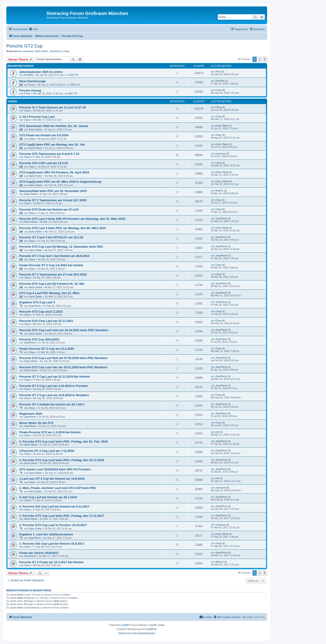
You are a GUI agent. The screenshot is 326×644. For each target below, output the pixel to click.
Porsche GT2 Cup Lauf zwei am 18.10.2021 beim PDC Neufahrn (64, 330)
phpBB (125, 625)
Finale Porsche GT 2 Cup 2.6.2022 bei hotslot (51, 265)
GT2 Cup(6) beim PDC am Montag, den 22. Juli (52, 145)
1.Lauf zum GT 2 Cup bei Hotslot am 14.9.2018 (52, 479)
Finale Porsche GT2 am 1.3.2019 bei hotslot (50, 432)
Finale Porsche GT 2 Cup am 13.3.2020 (47, 349)
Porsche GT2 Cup (24, 46)
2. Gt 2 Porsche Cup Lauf (37, 117)
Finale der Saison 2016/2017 (39, 553)
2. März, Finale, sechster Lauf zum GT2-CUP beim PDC (58, 488)
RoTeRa (29, 75)
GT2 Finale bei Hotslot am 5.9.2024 (44, 135)
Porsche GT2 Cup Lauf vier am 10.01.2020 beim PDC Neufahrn (63, 367)
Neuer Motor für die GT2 (36, 423)
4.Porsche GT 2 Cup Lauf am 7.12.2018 (47, 451)
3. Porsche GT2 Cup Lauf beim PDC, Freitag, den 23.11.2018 (62, 460)
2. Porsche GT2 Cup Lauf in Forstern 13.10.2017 (53, 525)
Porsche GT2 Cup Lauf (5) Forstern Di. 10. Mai (52, 284)
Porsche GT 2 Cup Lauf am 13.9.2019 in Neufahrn (54, 395)
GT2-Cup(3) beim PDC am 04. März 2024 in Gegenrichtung (60, 182)
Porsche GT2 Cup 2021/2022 (39, 339)
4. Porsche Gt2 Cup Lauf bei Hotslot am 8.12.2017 (54, 506)
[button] (265, 59)
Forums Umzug (30, 90)
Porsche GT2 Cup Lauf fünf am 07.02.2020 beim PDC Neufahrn (64, 358)
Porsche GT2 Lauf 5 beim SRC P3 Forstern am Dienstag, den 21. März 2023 (72, 219)
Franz (32, 85)
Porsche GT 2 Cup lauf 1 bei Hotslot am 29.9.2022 (54, 256)
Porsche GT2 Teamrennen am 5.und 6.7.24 (49, 154)
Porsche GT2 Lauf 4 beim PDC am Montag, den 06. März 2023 (63, 228)
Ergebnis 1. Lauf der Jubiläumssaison (46, 534)
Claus (66, 51)
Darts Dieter (42, 51)
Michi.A (220, 562)
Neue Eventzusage (32, 81)
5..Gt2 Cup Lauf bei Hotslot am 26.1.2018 (48, 497)
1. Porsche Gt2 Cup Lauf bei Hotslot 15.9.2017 (52, 544)
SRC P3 (74, 75)
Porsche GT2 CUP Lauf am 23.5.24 (44, 163)
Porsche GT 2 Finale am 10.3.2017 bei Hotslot (51, 562)
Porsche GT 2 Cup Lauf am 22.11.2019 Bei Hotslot (54, 377)
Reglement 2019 (31, 414)
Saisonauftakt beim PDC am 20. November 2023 (53, 191)
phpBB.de (152, 629)
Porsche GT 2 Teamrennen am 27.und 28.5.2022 (53, 274)
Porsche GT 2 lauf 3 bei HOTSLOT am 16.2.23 (51, 237)
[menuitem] (33, 29)
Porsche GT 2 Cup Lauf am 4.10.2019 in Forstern (54, 386)
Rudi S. (220, 191)
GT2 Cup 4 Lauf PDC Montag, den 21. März (49, 293)
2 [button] (260, 59)
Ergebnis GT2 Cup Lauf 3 (37, 302)
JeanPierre (56, 51)
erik (218, 432)
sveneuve (28, 51)
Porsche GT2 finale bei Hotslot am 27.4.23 (49, 209)
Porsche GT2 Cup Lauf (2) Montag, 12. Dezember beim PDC (61, 247)
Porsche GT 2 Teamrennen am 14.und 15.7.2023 (53, 200)
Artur (218, 72)
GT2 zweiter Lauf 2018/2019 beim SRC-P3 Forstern (55, 469)
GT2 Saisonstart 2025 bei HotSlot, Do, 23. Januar (54, 126)
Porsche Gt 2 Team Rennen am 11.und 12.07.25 (53, 107)
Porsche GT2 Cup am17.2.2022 (41, 312)
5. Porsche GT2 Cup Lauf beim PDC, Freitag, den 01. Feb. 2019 (64, 442)
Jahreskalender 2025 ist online (41, 72)
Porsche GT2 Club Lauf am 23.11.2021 (46, 321)
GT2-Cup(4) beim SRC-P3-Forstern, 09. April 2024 (54, 172)
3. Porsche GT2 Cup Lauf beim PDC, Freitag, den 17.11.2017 (62, 516)
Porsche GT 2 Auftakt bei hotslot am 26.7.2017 (52, 404)
